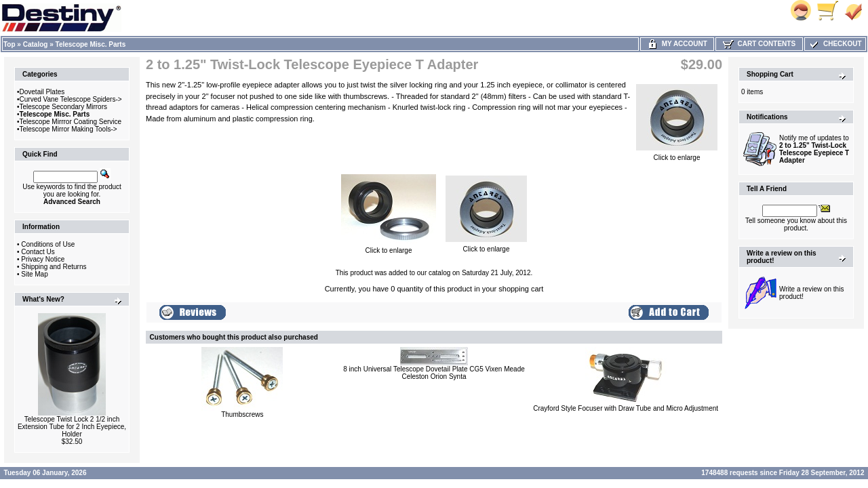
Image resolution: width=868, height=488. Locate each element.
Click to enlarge (677, 155)
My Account (677, 44)
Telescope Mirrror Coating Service (71, 122)
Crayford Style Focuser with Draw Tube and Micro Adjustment (626, 408)
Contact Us (38, 252)
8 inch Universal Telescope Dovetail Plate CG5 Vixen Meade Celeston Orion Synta (434, 373)
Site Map (34, 274)
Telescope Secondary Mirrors (64, 107)
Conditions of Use (48, 244)
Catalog (36, 44)
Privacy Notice (43, 259)
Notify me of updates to (814, 149)
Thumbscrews (242, 414)
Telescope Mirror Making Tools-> (68, 129)
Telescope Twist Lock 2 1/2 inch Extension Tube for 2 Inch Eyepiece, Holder (72, 427)
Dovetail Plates (42, 92)
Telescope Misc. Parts (91, 44)
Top (9, 44)
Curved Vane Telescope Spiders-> (71, 99)
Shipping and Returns (54, 267)
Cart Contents (759, 44)
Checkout (835, 44)
